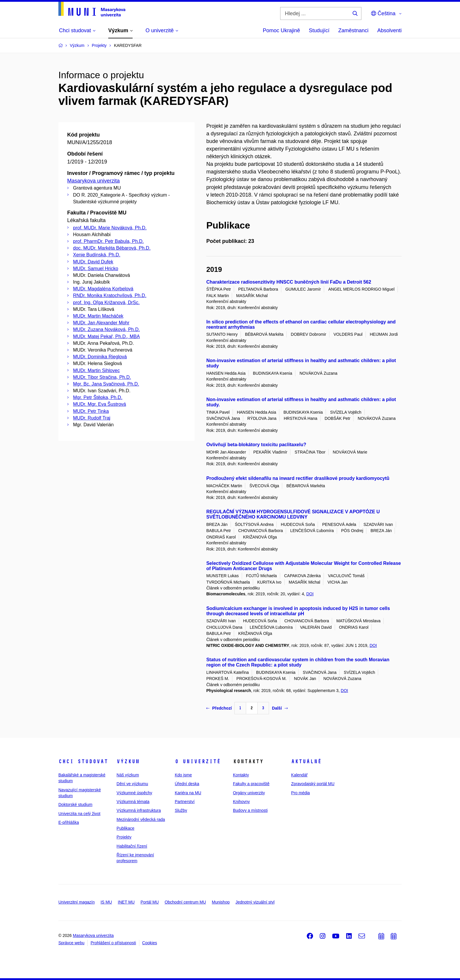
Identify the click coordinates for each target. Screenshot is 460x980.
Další (280, 708)
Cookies (150, 943)
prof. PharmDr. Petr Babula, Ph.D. (108, 241)
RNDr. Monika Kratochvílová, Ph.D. (110, 295)
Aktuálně (306, 761)
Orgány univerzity (249, 793)
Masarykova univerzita (93, 181)
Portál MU (150, 902)
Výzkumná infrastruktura (139, 810)
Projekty (124, 837)
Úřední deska (187, 784)
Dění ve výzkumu (132, 784)
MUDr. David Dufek (93, 262)
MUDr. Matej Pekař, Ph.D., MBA (106, 336)
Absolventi (389, 30)
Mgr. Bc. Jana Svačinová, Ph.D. (106, 384)
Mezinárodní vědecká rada (141, 819)
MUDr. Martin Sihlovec (96, 370)
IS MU (106, 902)
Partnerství (185, 802)
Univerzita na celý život (79, 814)
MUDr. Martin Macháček (98, 316)
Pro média (300, 793)
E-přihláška (69, 822)
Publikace (125, 828)
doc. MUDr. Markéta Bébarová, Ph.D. (112, 248)
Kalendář (299, 775)
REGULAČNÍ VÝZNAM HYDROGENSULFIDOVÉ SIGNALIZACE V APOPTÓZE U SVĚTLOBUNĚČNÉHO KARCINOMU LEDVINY (293, 514)
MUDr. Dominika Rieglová (100, 357)
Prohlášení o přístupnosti (113, 943)
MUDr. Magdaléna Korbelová (103, 289)
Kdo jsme (183, 775)
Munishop (221, 902)
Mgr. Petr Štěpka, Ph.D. (98, 397)
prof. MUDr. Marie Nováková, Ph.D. (110, 228)
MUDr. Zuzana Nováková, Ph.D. (106, 329)
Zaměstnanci (353, 30)
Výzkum (128, 761)
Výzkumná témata (133, 802)
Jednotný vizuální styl (255, 902)
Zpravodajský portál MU (313, 784)
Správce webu (71, 943)
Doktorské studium (75, 805)
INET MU (126, 902)
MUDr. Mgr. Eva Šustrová (100, 404)
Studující (319, 30)
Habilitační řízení (132, 846)
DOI (310, 594)
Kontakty (241, 775)
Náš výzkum (128, 775)
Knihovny (241, 802)
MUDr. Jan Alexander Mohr (101, 323)
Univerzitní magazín (77, 902)
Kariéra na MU (188, 793)
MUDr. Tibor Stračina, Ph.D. (102, 377)
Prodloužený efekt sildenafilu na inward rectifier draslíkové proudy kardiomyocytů (298, 478)
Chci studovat (83, 761)
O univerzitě (198, 761)
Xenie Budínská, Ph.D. (97, 255)
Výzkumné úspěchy (134, 793)
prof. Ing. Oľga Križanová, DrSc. (106, 302)
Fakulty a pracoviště (251, 784)
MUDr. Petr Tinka (91, 411)
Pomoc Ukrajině (281, 30)
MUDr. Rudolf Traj (92, 418)
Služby (181, 810)
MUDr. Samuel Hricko (96, 269)
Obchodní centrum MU (185, 902)
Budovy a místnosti (250, 810)
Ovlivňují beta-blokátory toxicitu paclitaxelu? (256, 445)
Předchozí (219, 708)
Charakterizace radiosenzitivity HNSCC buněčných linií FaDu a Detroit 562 (289, 282)
